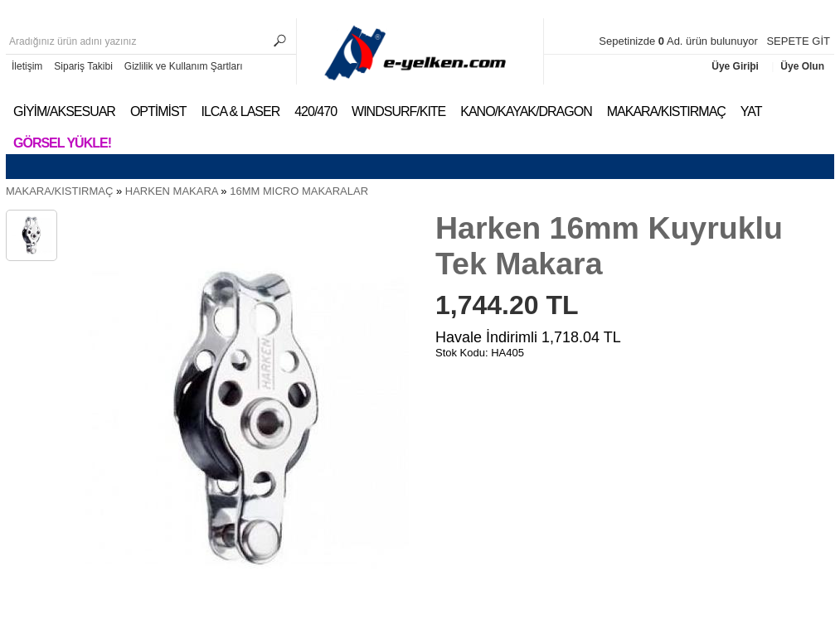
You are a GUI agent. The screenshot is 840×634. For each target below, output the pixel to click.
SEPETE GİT (798, 41)
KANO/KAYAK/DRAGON (526, 111)
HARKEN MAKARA (172, 191)
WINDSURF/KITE (398, 111)
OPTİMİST (158, 111)
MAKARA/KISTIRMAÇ (666, 111)
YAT (751, 111)
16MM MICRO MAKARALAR (299, 191)
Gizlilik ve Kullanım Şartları (184, 66)
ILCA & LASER (240, 111)
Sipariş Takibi (83, 66)
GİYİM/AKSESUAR (64, 111)
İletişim (27, 66)
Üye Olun (802, 66)
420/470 (316, 111)
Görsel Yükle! (62, 143)
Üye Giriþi (736, 66)
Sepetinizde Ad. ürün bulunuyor (680, 41)
